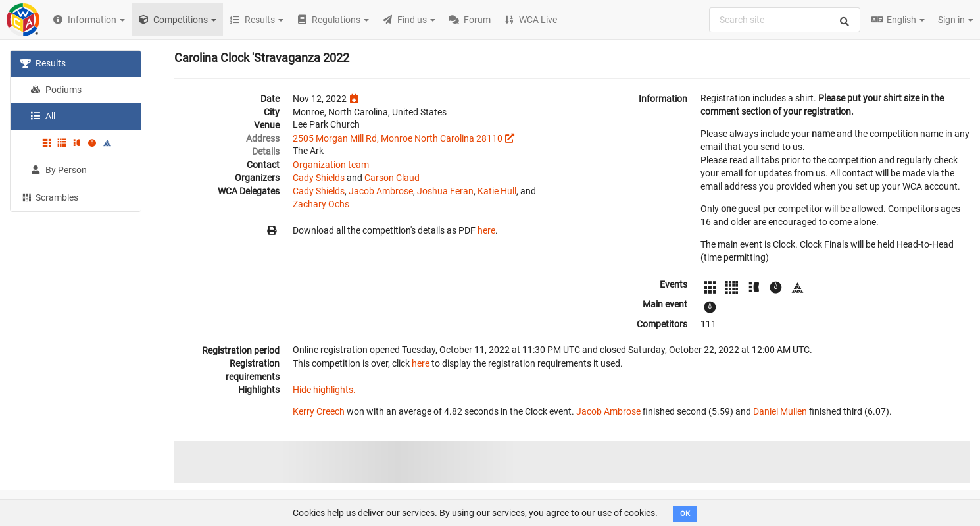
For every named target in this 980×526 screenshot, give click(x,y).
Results (43, 63)
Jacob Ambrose (381, 191)
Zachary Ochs (321, 204)
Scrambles (49, 197)
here (486, 230)
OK (685, 514)
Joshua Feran (445, 191)
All (43, 116)
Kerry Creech (319, 411)
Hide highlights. (324, 390)
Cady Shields (319, 178)
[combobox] (785, 20)
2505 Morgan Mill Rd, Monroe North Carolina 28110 (398, 138)
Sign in (956, 20)
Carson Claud (392, 178)
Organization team (331, 165)
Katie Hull (497, 191)
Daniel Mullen (780, 411)
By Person (59, 170)
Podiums (56, 90)
